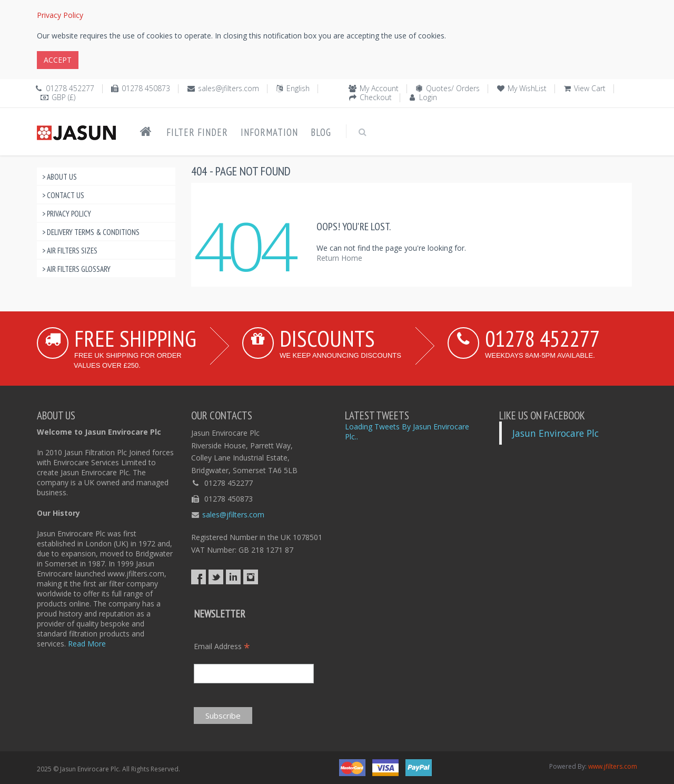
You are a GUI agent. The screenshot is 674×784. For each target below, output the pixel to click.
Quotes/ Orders (453, 88)
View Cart (590, 88)
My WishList (527, 88)
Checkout (376, 97)
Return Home (339, 258)
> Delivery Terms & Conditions (91, 232)
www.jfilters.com (613, 766)
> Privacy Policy (67, 214)
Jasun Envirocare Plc (556, 433)
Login (428, 97)
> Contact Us (63, 195)
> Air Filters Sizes (70, 251)
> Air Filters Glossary (76, 269)
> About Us (60, 177)
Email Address (222, 646)
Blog (321, 132)
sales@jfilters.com (229, 88)
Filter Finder (197, 132)
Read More (87, 644)
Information (269, 132)
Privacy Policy (60, 15)
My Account (379, 88)
